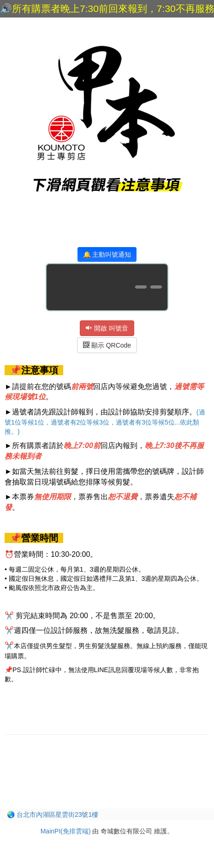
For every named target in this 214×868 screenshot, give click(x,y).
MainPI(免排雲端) (66, 831)
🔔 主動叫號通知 (107, 254)
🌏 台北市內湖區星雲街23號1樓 (53, 815)
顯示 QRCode (107, 345)
